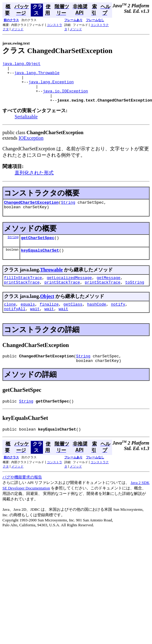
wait (35, 324)
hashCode (97, 319)
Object (47, 310)
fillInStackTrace (23, 290)
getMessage (108, 290)
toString (135, 296)
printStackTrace (22, 296)
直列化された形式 (34, 181)
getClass (73, 319)
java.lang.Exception (51, 86)
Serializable (26, 125)
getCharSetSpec (38, 249)
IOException (31, 146)
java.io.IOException (65, 97)
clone (10, 319)
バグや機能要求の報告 (22, 496)
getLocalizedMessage (69, 290)
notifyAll (15, 324)
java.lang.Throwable (37, 75)
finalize (49, 319)
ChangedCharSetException (31, 211)
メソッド (17, 29)
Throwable (51, 282)
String (68, 211)
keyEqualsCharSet (40, 262)
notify (118, 319)
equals (28, 319)
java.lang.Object (21, 64)
